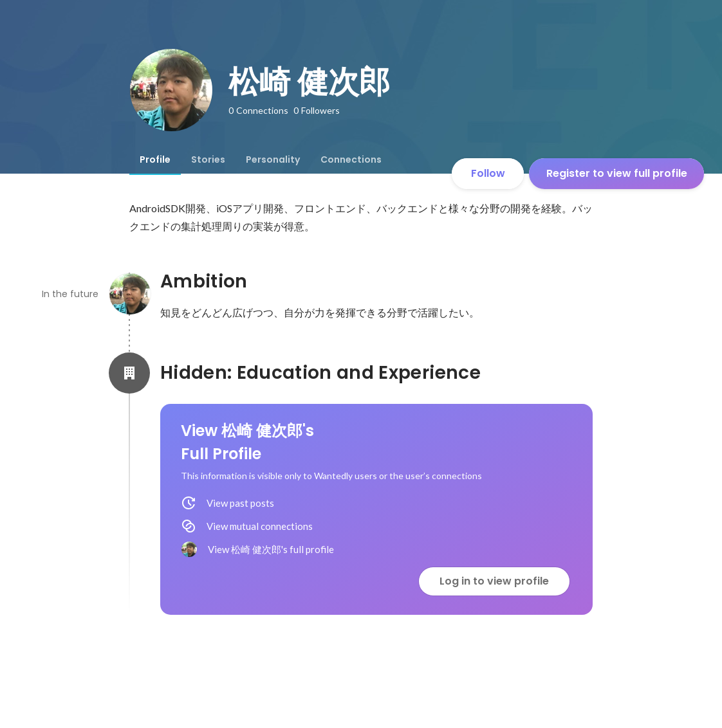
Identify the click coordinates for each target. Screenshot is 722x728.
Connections (351, 159)
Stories (208, 159)
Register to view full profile (617, 173)
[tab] (155, 159)
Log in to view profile (494, 581)
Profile (155, 159)
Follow (488, 173)
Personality (273, 159)
